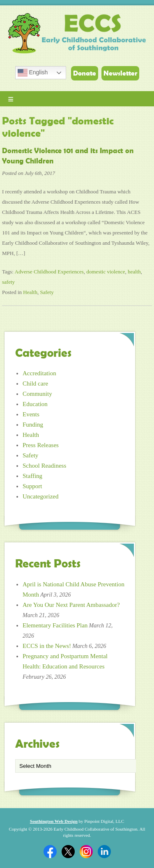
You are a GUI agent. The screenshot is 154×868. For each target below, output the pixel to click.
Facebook (50, 852)
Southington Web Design (54, 821)
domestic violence (106, 272)
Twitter (68, 852)
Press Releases (41, 445)
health (134, 272)
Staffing (32, 476)
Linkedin (104, 852)
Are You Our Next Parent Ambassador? (71, 605)
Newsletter (120, 73)
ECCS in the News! (47, 646)
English (33, 73)
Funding (33, 425)
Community (37, 394)
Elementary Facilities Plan (55, 625)
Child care (35, 383)
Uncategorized (40, 496)
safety (8, 282)
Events (31, 414)
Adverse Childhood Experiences (49, 272)
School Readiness (44, 466)
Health (30, 292)
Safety (47, 292)
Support (32, 486)
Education (35, 404)
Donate (85, 73)
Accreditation (39, 373)
